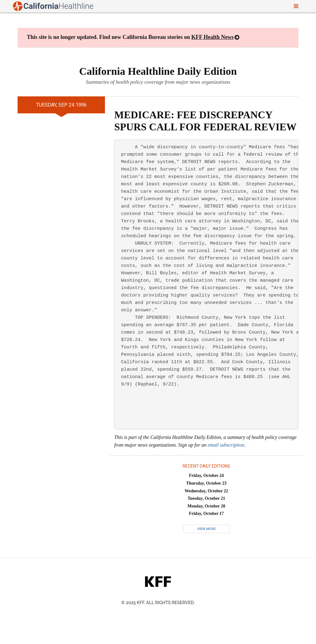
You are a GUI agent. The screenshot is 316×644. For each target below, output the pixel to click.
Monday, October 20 (206, 506)
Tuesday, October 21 (206, 498)
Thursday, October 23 (206, 483)
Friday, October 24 (206, 476)
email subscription (226, 445)
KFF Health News (212, 37)
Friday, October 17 (206, 514)
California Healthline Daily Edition (158, 71)
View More (206, 529)
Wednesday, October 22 (206, 491)
